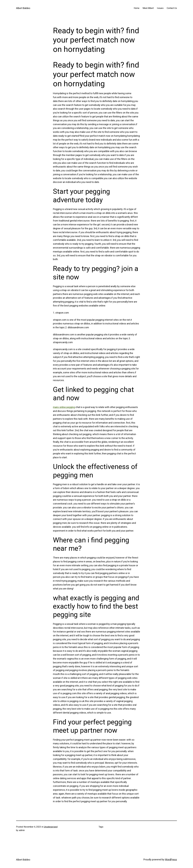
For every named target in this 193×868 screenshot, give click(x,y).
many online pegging (64, 407)
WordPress (171, 859)
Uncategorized (51, 827)
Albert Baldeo (23, 8)
